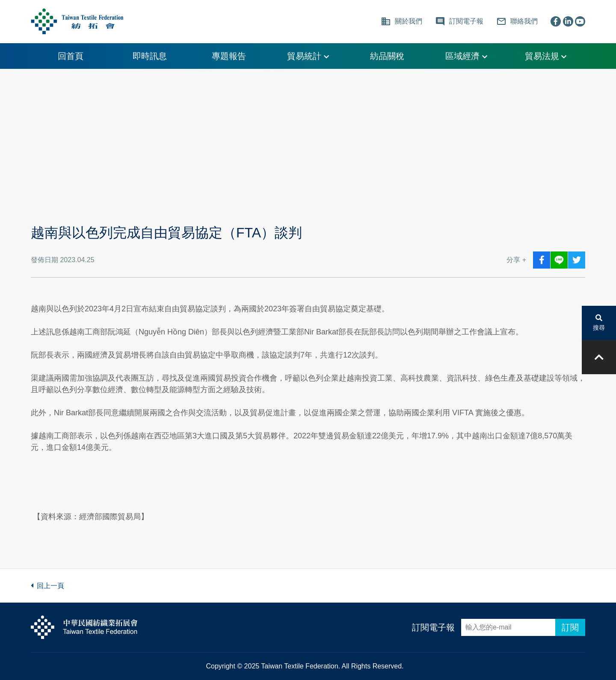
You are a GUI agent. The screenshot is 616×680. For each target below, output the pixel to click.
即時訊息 (150, 56)
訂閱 (570, 627)
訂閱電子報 (433, 627)
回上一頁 (47, 586)
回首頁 (71, 56)
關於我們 (401, 21)
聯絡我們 (517, 21)
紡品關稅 (387, 56)
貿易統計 (308, 56)
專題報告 (229, 56)
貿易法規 (546, 56)
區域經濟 (466, 56)
